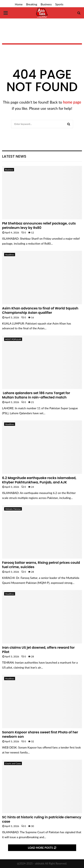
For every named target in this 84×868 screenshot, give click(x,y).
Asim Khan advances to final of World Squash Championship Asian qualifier (40, 310)
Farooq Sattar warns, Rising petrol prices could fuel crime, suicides (41, 565)
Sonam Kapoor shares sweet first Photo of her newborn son (40, 734)
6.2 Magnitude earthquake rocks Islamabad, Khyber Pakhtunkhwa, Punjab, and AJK (39, 480)
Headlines (10, 255)
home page (72, 102)
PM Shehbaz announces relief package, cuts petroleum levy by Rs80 (39, 226)
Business (46, 4)
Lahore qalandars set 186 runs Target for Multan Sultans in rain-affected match (36, 395)
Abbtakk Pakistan (13, 509)
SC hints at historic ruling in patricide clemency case (42, 819)
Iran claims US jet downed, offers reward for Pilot (38, 650)
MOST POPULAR (13, 339)
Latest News (14, 156)
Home (19, 4)
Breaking (32, 4)
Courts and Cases (13, 763)
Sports (59, 4)
